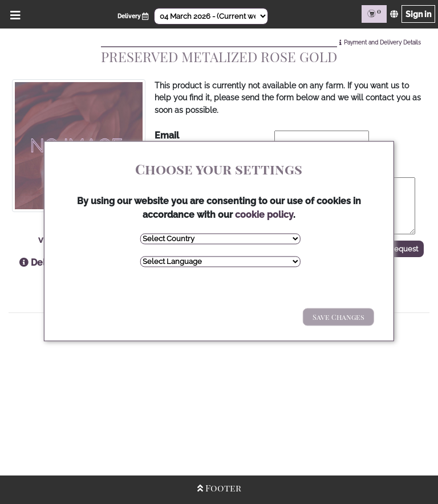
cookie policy (264, 215)
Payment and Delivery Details (382, 42)
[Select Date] (211, 16)
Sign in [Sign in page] (418, 14)
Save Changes (338, 317)
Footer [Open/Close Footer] (219, 488)
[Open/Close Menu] (13, 14)
